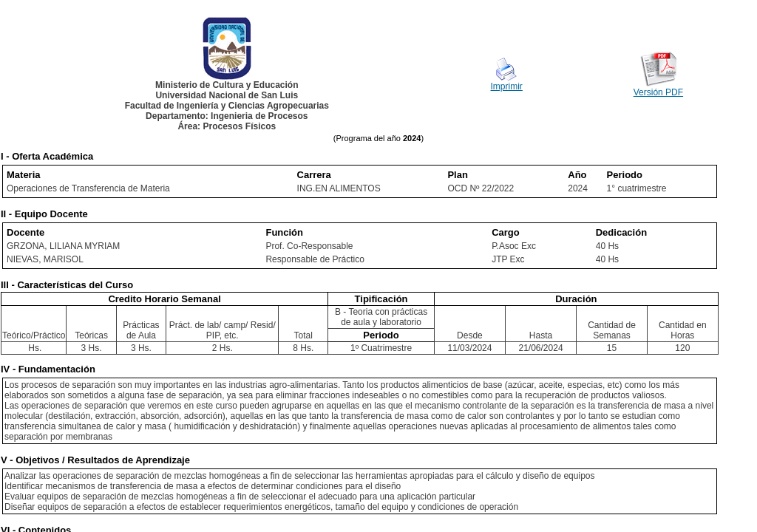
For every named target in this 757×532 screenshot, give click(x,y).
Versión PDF (658, 92)
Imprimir (507, 86)
